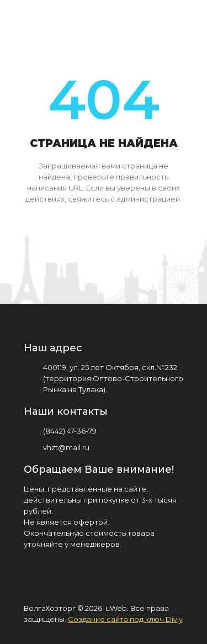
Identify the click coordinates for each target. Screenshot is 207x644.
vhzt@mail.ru (66, 447)
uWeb (116, 608)
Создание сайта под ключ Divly (125, 619)
